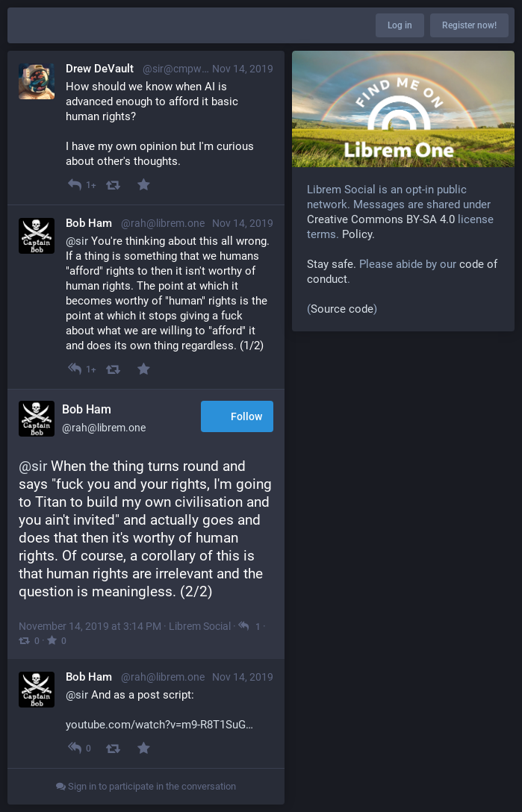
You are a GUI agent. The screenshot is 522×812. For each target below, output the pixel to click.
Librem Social (200, 626)
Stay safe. (332, 264)
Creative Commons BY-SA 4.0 (381, 219)
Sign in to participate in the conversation (146, 786)
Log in (400, 25)
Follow (237, 418)
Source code (342, 309)
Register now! (469, 25)
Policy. (358, 234)
